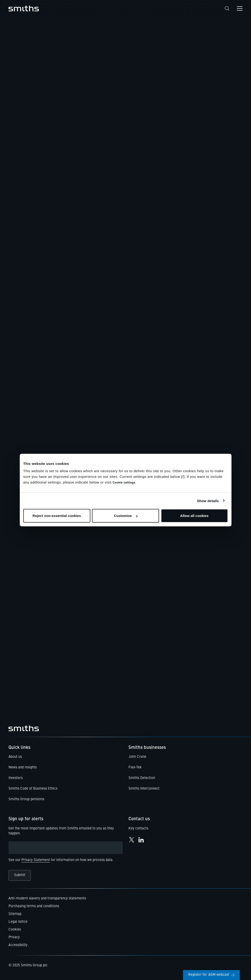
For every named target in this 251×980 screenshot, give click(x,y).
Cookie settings (124, 483)
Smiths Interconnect (144, 789)
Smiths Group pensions (26, 799)
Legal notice (18, 922)
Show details (208, 501)
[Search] (227, 9)
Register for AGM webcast (211, 975)
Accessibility (18, 945)
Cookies (15, 930)
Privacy (14, 937)
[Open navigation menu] (240, 8)
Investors (16, 778)
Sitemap (15, 914)
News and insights (23, 768)
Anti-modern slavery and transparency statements (47, 899)
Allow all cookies (194, 516)
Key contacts (138, 829)
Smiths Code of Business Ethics (33, 789)
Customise (126, 516)
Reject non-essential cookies (57, 516)
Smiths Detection (142, 778)
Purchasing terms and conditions (34, 906)
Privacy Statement (36, 860)
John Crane (137, 757)
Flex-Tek (135, 768)
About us (15, 757)
